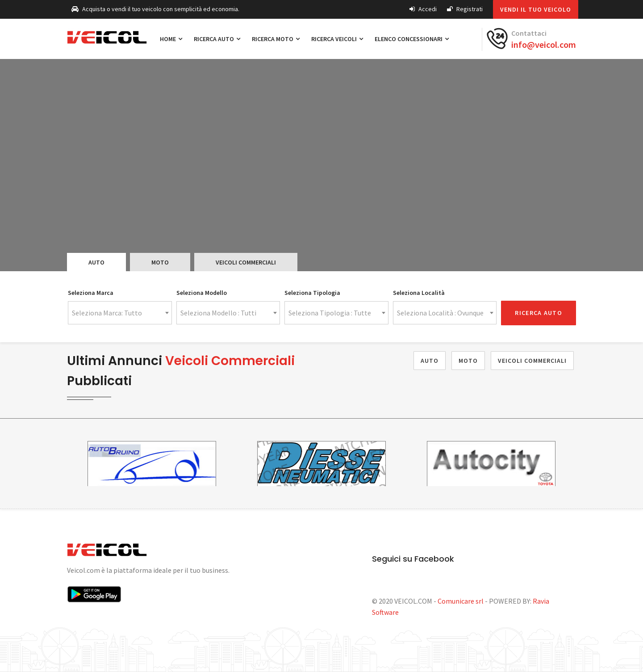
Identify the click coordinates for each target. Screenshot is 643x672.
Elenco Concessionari (412, 39)
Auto (96, 262)
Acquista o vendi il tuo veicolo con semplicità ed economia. (155, 9)
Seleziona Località (419, 293)
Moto (160, 262)
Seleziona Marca (91, 293)
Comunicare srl (461, 601)
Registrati (465, 9)
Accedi (423, 9)
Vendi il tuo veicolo (536, 9)
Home (171, 39)
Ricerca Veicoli (337, 39)
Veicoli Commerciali (246, 262)
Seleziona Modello (202, 293)
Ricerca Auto (217, 39)
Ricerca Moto (276, 39)
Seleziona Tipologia (312, 293)
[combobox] (120, 313)
